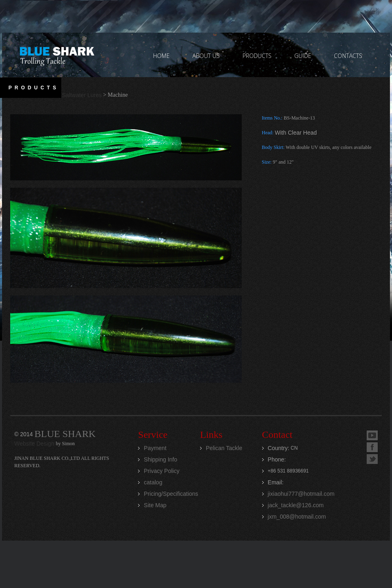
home (161, 56)
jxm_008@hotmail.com (297, 517)
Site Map (155, 505)
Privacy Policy (161, 471)
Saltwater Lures (82, 95)
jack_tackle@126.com (296, 505)
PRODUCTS (257, 56)
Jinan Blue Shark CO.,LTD (57, 55)
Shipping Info (160, 459)
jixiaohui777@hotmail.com (301, 494)
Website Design (35, 444)
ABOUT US (206, 56)
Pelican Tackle (224, 448)
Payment (155, 448)
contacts (348, 56)
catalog (153, 482)
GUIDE (303, 56)
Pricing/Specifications (171, 494)
